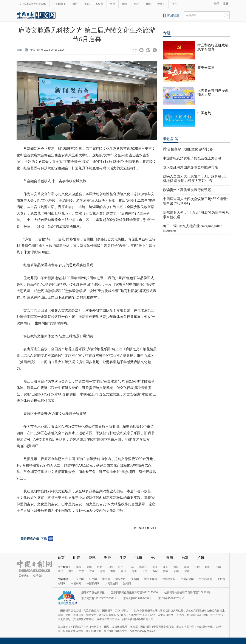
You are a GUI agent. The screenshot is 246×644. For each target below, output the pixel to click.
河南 (218, 567)
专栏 (136, 4)
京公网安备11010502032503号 (99, 598)
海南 (102, 571)
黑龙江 (143, 567)
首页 (61, 558)
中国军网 (76, 583)
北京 (79, 567)
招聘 (201, 558)
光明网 (62, 583)
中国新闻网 (93, 583)
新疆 (176, 571)
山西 (110, 567)
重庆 (113, 571)
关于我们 (24, 576)
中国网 (106, 579)
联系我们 (38, 576)
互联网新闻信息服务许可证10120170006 (134, 593)
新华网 (93, 579)
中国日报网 (37, 50)
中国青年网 (151, 579)
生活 (113, 4)
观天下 (161, 4)
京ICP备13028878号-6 (171, 598)
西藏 (155, 571)
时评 (75, 4)
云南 (145, 571)
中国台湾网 (187, 579)
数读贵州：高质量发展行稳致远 (187, 190)
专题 (167, 33)
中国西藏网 (206, 579)
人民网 (80, 579)
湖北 (60, 571)
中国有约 (204, 113)
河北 (100, 567)
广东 (81, 571)
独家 (185, 558)
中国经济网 (169, 579)
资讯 (87, 4)
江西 (197, 567)
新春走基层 (206, 68)
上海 (155, 567)
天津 (89, 567)
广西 (92, 571)
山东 (208, 567)
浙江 (176, 567)
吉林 (131, 567)
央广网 (221, 579)
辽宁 (121, 567)
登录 (217, 4)
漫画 (170, 558)
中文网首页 (59, 4)
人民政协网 (111, 583)
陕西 (166, 571)
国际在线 (121, 579)
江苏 (166, 567)
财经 (108, 558)
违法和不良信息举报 (93, 593)
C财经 (100, 4)
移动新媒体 (173, 16)
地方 (174, 4)
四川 (124, 571)
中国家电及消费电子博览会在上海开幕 (192, 158)
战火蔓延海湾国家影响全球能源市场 (190, 167)
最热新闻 (171, 139)
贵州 (134, 571)
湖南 (71, 571)
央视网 (135, 579)
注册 (226, 4)
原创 (148, 4)
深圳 (187, 571)
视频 (124, 4)
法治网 (127, 583)
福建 (187, 567)
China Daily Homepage (33, 4)
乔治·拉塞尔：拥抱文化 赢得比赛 (188, 149)
